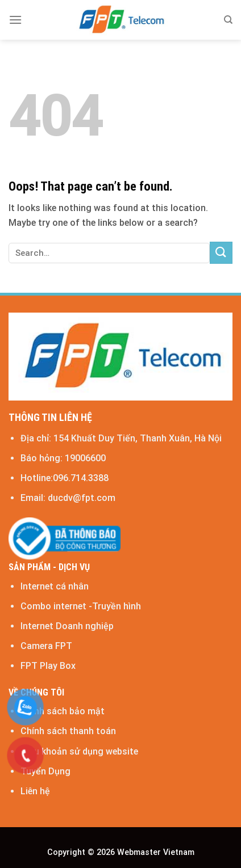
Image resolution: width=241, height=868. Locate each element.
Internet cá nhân (55, 586)
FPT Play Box (48, 666)
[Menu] (15, 20)
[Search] (228, 20)
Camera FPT (46, 646)
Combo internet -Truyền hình (81, 606)
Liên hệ (35, 791)
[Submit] (221, 253)
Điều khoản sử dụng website (79, 751)
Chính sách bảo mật (63, 711)
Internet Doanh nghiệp (67, 626)
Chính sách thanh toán (68, 731)
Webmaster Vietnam (155, 852)
